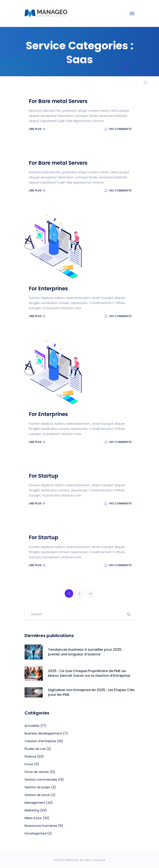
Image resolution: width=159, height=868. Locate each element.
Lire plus (37, 129)
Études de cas (35, 749)
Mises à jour (33, 818)
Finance (30, 756)
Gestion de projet (37, 787)
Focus (29, 764)
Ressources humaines (41, 826)
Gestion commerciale (41, 780)
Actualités (32, 726)
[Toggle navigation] (132, 13)
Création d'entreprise (40, 741)
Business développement (43, 733)
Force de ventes (37, 772)
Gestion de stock (37, 795)
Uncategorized (35, 833)
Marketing (32, 810)
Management (35, 803)
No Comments (118, 129)
